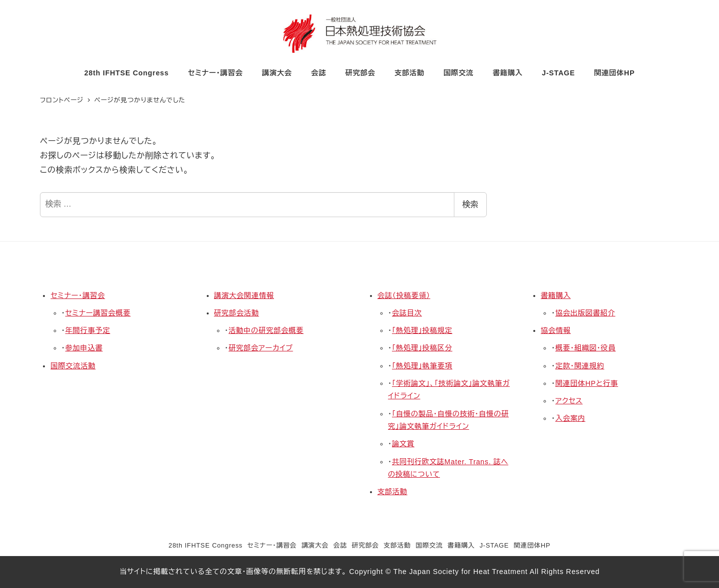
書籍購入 (556, 295)
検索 (470, 204)
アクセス (569, 401)
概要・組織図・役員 (585, 348)
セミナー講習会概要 (98, 313)
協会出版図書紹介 (585, 313)
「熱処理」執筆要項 (422, 366)
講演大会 (315, 545)
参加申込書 (84, 348)
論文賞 (403, 444)
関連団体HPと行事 (587, 383)
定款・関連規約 (580, 366)
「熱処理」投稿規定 (422, 330)
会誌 (340, 545)
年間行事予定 (88, 330)
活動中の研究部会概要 (266, 330)
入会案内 (570, 418)
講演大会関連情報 (244, 295)
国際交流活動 (73, 366)
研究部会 (365, 545)
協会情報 (556, 330)
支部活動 (392, 492)
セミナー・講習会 (78, 295)
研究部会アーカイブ (261, 348)
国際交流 (429, 545)
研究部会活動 (237, 313)
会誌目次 (407, 313)
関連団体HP (532, 545)
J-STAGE (494, 545)
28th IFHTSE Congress (206, 545)
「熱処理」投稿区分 (422, 348)
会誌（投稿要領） (404, 295)
